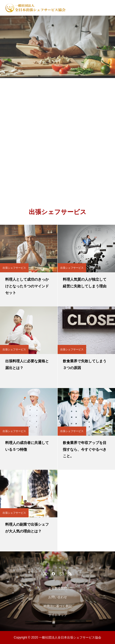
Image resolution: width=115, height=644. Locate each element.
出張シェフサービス (14, 268)
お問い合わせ (58, 597)
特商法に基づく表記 (58, 606)
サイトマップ (58, 615)
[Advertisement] (58, 138)
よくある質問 (58, 588)
